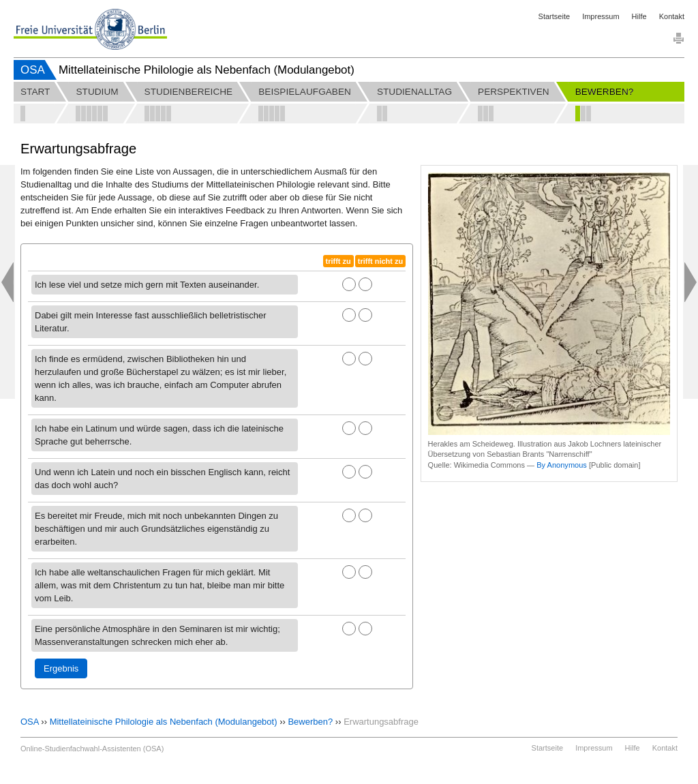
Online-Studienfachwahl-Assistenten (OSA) (92, 749)
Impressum (601, 16)
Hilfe (639, 16)
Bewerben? (310, 722)
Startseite (554, 16)
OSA (33, 70)
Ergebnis (61, 668)
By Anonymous (562, 465)
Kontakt (672, 16)
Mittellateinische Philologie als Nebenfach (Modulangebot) (164, 722)
